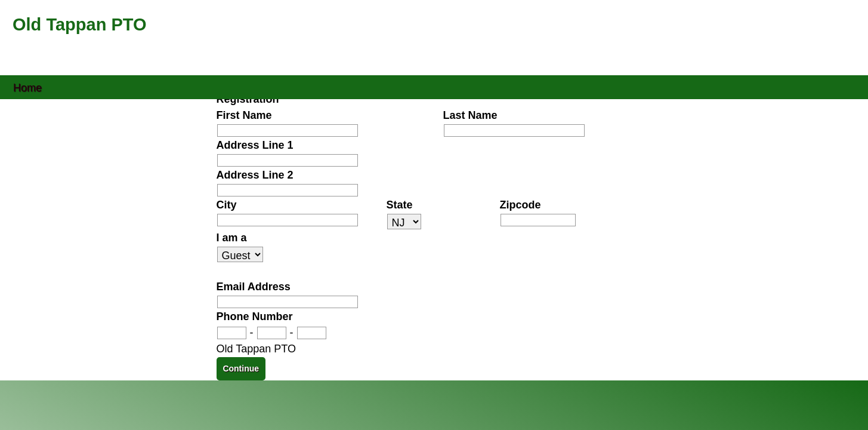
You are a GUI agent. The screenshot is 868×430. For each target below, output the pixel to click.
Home (27, 87)
